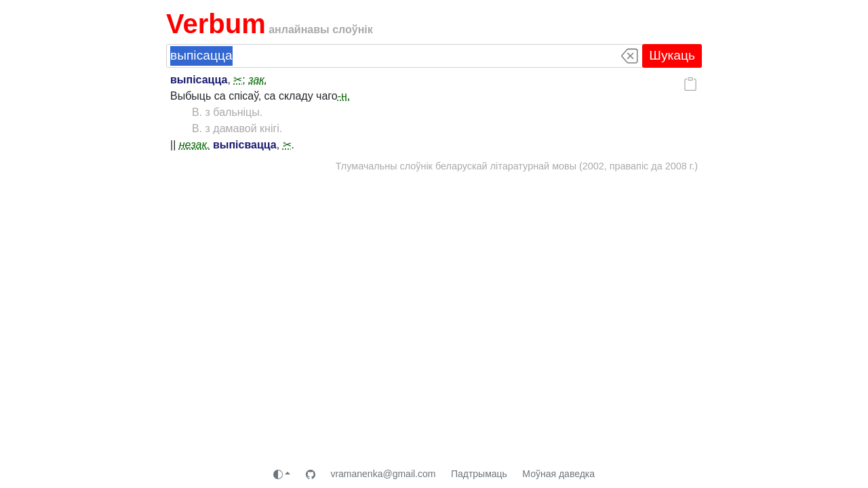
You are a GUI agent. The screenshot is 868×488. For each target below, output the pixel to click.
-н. (344, 96)
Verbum (216, 24)
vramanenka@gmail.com (383, 474)
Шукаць (672, 55)
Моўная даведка (558, 474)
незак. (195, 145)
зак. (258, 80)
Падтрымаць (479, 474)
